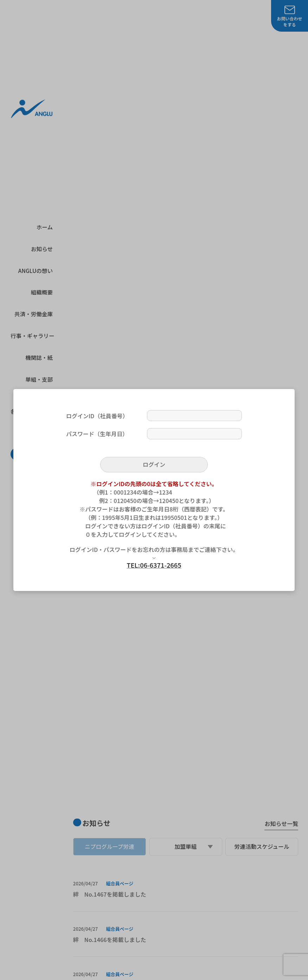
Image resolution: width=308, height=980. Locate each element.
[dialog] (154, 490)
